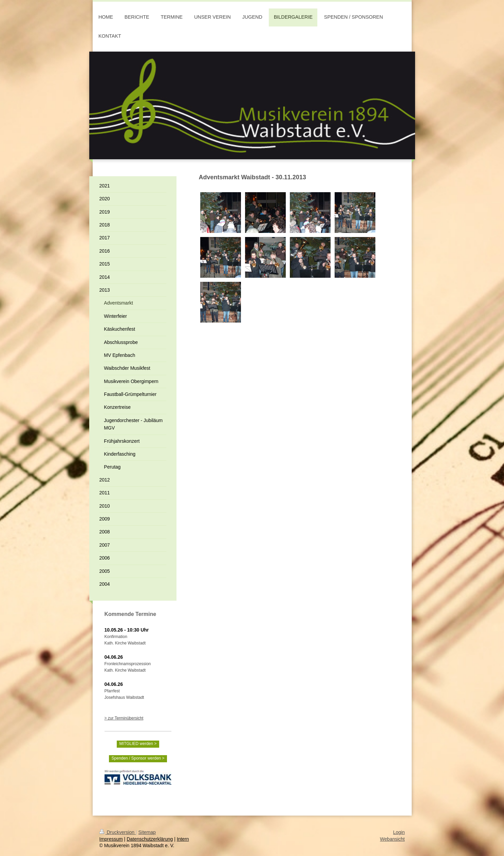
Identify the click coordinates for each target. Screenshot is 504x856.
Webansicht (393, 839)
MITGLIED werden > (138, 744)
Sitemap (147, 832)
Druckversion (118, 832)
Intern (183, 839)
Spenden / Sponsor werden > (138, 758)
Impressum (111, 839)
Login (399, 832)
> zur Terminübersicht (124, 718)
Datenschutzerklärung (150, 839)
